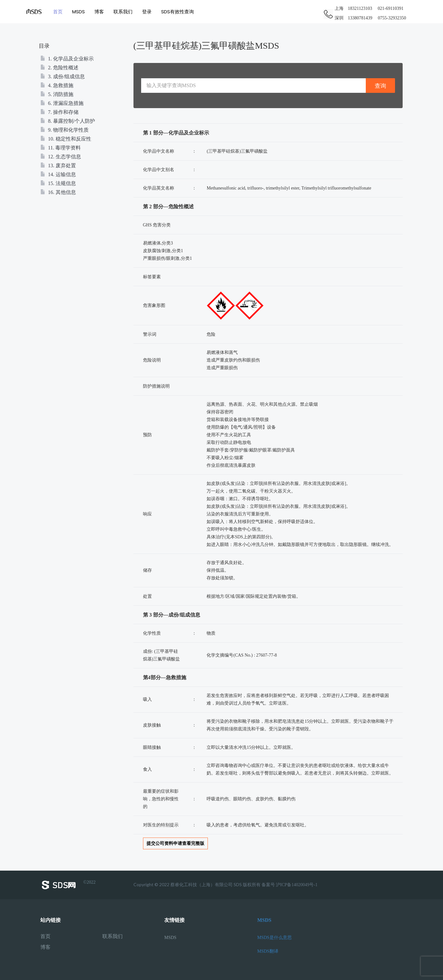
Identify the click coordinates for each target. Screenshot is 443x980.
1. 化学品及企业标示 (67, 59)
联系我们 (124, 12)
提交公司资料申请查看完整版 (175, 843)
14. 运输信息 (58, 174)
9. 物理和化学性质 (65, 130)
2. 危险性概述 (59, 68)
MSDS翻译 (268, 951)
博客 (100, 12)
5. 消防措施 (57, 94)
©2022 (68, 885)
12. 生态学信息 (61, 157)
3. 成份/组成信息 (63, 76)
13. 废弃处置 (58, 166)
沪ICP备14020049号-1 (297, 885)
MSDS (79, 12)
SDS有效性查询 (178, 12)
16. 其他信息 (58, 192)
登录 (148, 12)
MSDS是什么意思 (275, 938)
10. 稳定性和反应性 (66, 139)
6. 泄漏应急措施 (62, 103)
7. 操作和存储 (59, 112)
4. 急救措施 (57, 85)
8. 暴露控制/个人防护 (68, 121)
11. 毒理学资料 (61, 148)
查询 (380, 86)
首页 (59, 12)
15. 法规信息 (58, 183)
